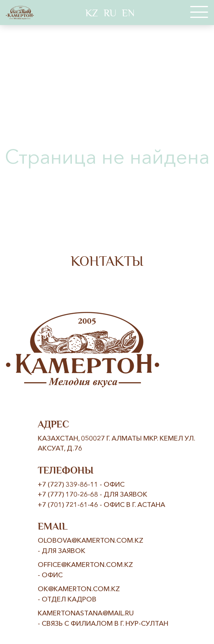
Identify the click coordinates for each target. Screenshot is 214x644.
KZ (92, 13)
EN (128, 13)
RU (110, 13)
